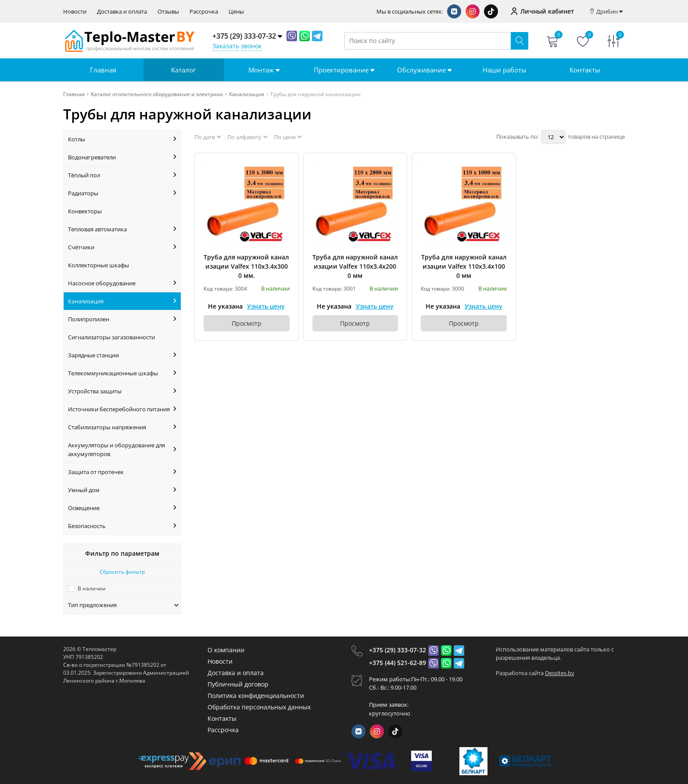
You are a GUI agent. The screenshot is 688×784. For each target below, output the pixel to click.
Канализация (122, 301)
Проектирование (344, 70)
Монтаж (264, 70)
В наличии (92, 588)
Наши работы (505, 70)
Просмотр (247, 323)
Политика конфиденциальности (256, 696)
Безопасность (122, 526)
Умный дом (122, 490)
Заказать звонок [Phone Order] (237, 46)
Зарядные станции (122, 355)
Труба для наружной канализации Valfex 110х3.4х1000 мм (464, 266)
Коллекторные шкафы (99, 265)
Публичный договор (238, 684)
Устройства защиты (122, 391)
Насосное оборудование (122, 283)
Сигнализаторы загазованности (111, 337)
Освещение (122, 508)
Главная (103, 70)
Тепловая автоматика (122, 229)
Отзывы (168, 12)
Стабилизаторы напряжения (122, 427)
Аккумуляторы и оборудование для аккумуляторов (122, 450)
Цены (236, 12)
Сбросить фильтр (122, 572)
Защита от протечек (122, 472)
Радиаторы (122, 193)
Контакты (585, 70)
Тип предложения (123, 605)
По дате (208, 137)
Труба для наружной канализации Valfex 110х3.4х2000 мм (355, 266)
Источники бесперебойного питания (122, 409)
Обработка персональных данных (259, 707)
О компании (226, 650)
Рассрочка (204, 12)
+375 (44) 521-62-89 (398, 663)
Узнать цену (266, 306)
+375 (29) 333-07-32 (398, 650)
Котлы (122, 139)
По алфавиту (247, 137)
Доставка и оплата (122, 12)
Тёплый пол (122, 175)
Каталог (183, 70)
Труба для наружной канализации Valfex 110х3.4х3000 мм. (246, 266)
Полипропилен (122, 319)
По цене (288, 137)
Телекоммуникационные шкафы (122, 373)
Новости (75, 12)
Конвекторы (85, 211)
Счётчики (122, 247)
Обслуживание (424, 70)
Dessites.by (560, 673)
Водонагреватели (122, 157)
